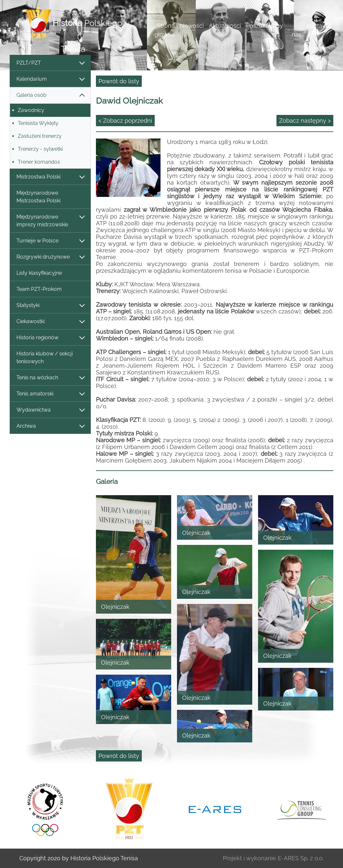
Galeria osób (50, 95)
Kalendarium (50, 79)
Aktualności (225, 26)
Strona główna (165, 30)
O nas (296, 30)
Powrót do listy (119, 81)
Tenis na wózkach (50, 378)
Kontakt (317, 26)
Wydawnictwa (50, 410)
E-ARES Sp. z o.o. (301, 858)
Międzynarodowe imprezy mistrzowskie (50, 221)
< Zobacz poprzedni (125, 121)
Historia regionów (50, 338)
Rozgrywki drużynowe (50, 257)
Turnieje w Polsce (50, 241)
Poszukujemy (265, 26)
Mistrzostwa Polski (50, 177)
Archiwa (50, 426)
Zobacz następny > (305, 121)
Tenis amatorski (50, 394)
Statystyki (50, 306)
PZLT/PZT (50, 63)
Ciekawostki (50, 322)
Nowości (192, 26)
